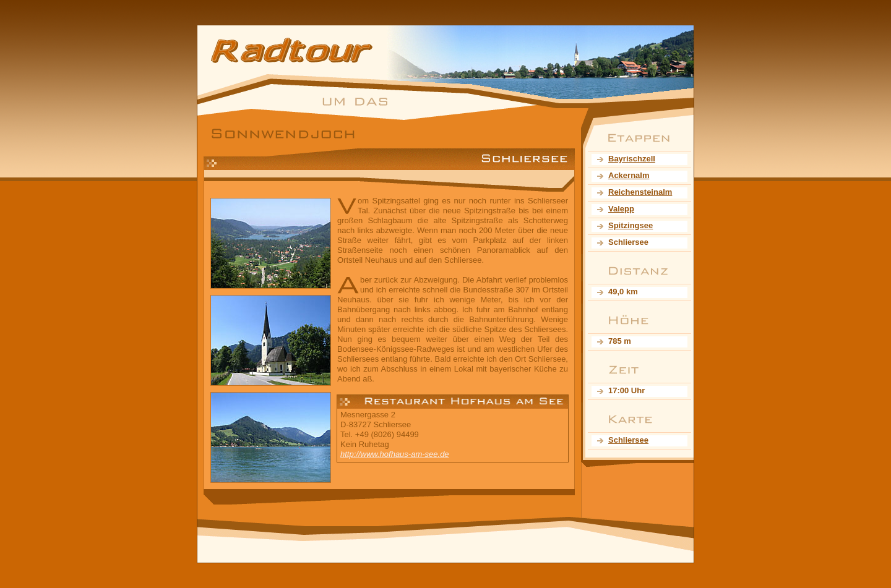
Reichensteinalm (640, 192)
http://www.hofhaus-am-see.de (395, 454)
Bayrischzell (632, 159)
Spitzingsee (631, 225)
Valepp (621, 209)
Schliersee (628, 440)
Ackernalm (629, 175)
